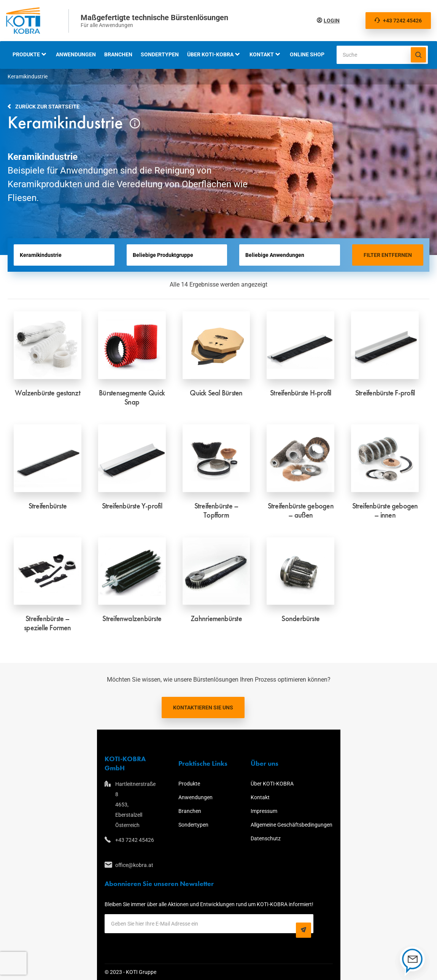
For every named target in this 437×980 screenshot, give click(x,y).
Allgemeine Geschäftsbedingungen (292, 825)
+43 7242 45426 (398, 21)
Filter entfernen (388, 255)
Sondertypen (160, 54)
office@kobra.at (134, 865)
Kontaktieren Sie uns (203, 708)
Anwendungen (76, 54)
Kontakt (262, 54)
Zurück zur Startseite (47, 107)
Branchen (118, 54)
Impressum (264, 811)
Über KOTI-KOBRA (210, 54)
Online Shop (307, 54)
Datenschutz (266, 838)
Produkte (26, 54)
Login (332, 21)
